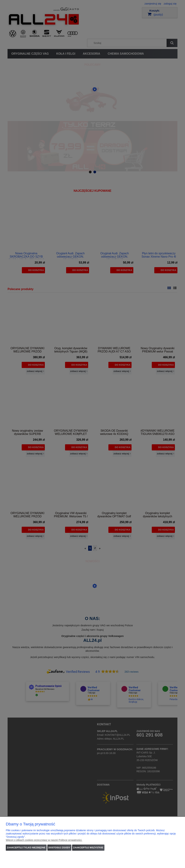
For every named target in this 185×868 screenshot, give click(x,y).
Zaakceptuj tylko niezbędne (26, 848)
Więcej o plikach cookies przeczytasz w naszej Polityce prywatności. (44, 840)
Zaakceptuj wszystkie (88, 848)
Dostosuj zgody (59, 848)
